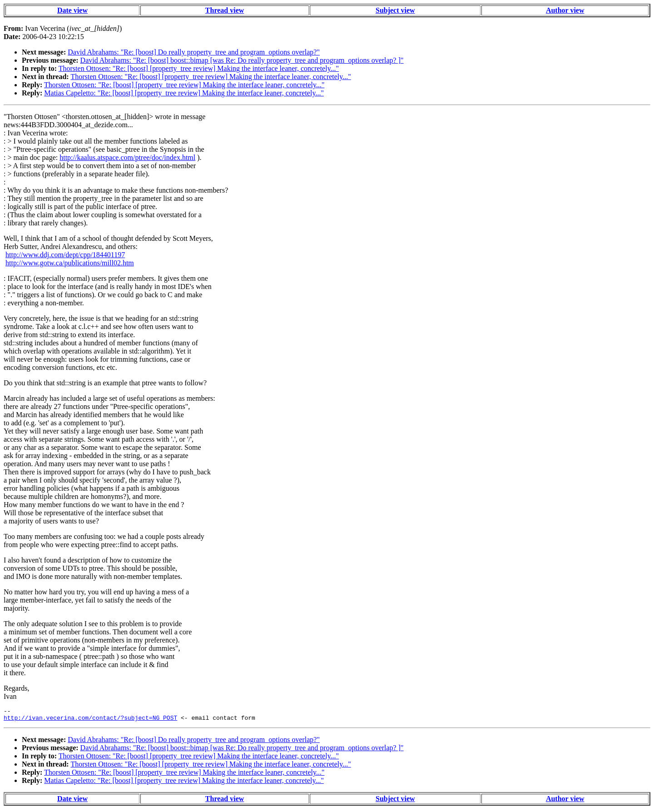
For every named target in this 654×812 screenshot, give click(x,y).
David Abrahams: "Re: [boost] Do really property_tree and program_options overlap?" (194, 52)
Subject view (395, 10)
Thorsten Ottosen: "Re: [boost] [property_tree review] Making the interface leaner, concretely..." (199, 68)
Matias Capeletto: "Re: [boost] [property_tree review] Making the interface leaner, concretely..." (184, 93)
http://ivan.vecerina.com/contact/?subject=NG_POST (90, 720)
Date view (72, 10)
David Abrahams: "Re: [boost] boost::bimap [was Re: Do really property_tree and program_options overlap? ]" (242, 60)
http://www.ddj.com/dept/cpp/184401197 (65, 255)
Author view (565, 10)
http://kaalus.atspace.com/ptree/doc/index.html (127, 157)
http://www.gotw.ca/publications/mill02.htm (70, 263)
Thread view (225, 10)
